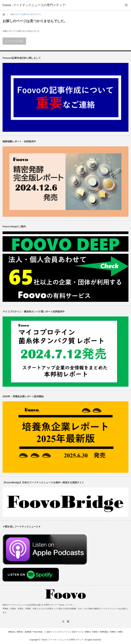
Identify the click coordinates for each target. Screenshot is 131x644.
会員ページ (51, 632)
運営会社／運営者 (15, 632)
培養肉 (87, 632)
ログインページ (63, 632)
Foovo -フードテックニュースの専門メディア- (63, 640)
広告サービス (77, 632)
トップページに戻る (14, 41)
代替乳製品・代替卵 (107, 632)
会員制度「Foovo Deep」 (34, 632)
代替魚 (120, 632)
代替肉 (95, 632)
